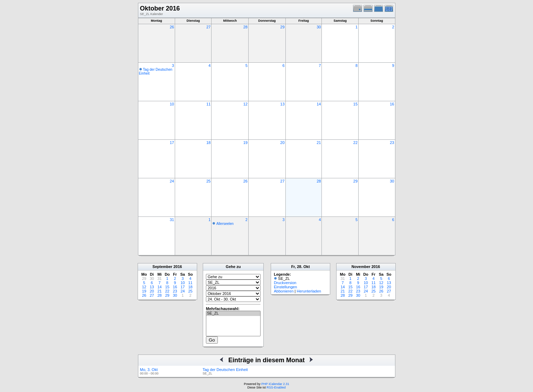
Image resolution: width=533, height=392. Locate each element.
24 (172, 181)
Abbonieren (284, 291)
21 (319, 143)
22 (355, 143)
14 (319, 104)
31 (172, 220)
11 (208, 104)
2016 (178, 267)
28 (245, 27)
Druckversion (285, 283)
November (361, 267)
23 (392, 143)
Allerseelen (225, 224)
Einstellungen (285, 287)
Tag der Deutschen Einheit (225, 370)
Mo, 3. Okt (149, 370)
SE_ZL (233, 314)
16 (392, 104)
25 (208, 181)
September (162, 267)
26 (172, 27)
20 (282, 143)
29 (282, 27)
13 (282, 104)
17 (172, 143)
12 (245, 104)
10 (172, 104)
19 (245, 143)
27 (208, 27)
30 (319, 27)
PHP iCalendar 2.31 (275, 384)
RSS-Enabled (276, 387)
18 (208, 143)
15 (355, 104)
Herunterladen (309, 291)
